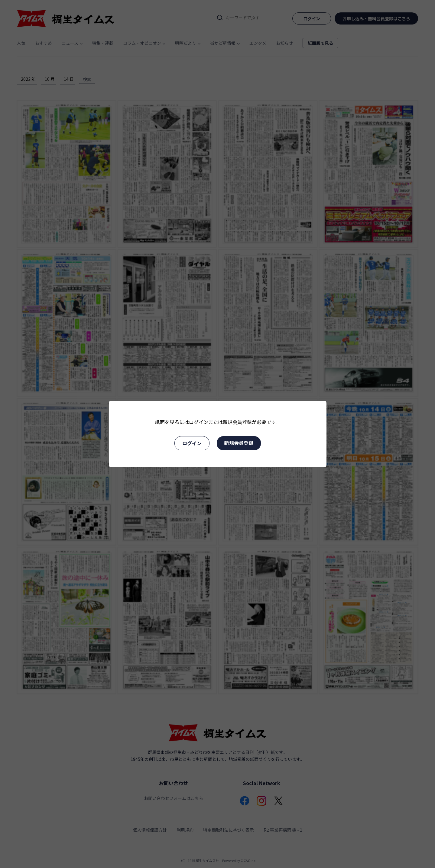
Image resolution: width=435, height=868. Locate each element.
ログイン (192, 443)
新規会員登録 (239, 443)
